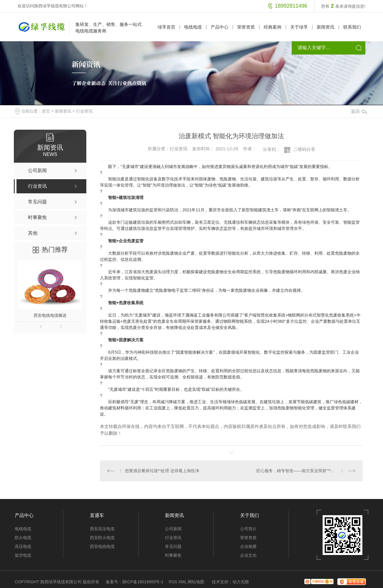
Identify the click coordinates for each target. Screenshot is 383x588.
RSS (173, 582)
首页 (46, 111)
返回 (359, 111)
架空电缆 (23, 555)
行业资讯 (84, 111)
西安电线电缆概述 (50, 315)
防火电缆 (23, 538)
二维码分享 (304, 149)
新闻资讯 (326, 27)
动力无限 (241, 582)
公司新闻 (173, 529)
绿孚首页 (166, 27)
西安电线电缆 (102, 546)
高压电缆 (23, 546)
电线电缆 (193, 27)
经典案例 (273, 27)
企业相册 (248, 546)
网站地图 (196, 582)
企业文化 (248, 555)
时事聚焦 (173, 555)
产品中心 (219, 27)
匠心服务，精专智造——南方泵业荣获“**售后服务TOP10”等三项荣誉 (306, 471)
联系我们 (352, 27)
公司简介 (248, 529)
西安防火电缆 (102, 538)
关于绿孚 (299, 27)
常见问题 (173, 546)
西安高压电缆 (102, 529)
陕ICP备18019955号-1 (143, 582)
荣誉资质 (246, 27)
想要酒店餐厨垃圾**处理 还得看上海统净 (162, 471)
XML (182, 582)
